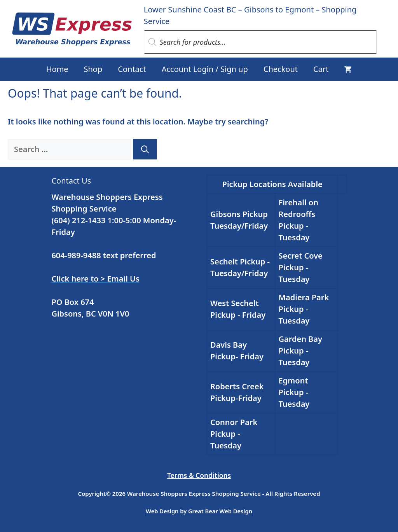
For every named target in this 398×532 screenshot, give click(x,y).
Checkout (281, 69)
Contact (132, 69)
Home (57, 69)
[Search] (145, 149)
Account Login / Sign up (205, 69)
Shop (93, 69)
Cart (321, 69)
